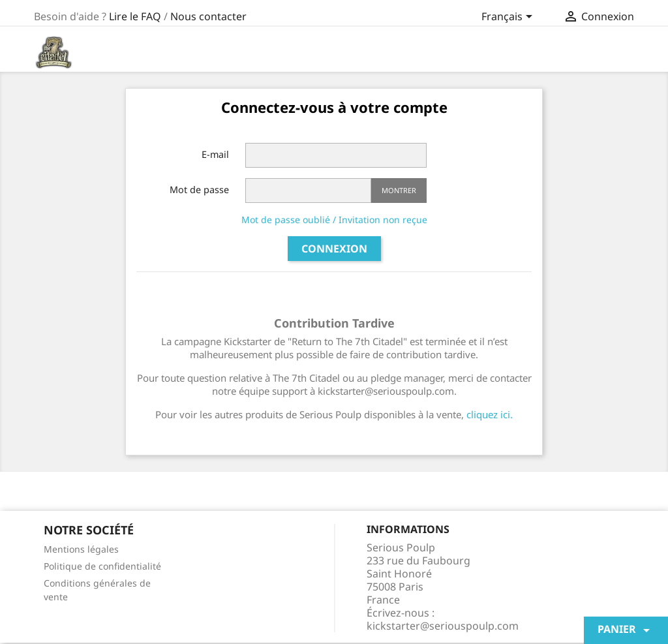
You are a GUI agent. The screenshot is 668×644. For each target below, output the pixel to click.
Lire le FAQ (135, 16)
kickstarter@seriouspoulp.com (443, 626)
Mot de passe (199, 190)
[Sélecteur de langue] (509, 18)
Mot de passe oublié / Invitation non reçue (334, 220)
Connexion (334, 249)
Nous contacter (208, 16)
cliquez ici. (490, 414)
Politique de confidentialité (102, 566)
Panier (626, 630)
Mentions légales (81, 549)
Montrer (399, 190)
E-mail (215, 154)
